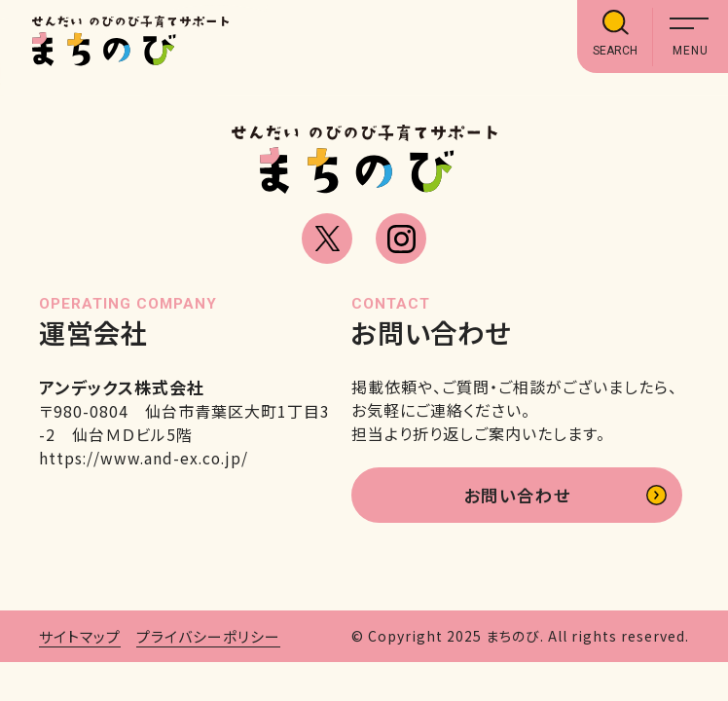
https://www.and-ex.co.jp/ (146, 458)
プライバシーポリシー (208, 638)
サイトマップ (80, 638)
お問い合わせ (516, 497)
